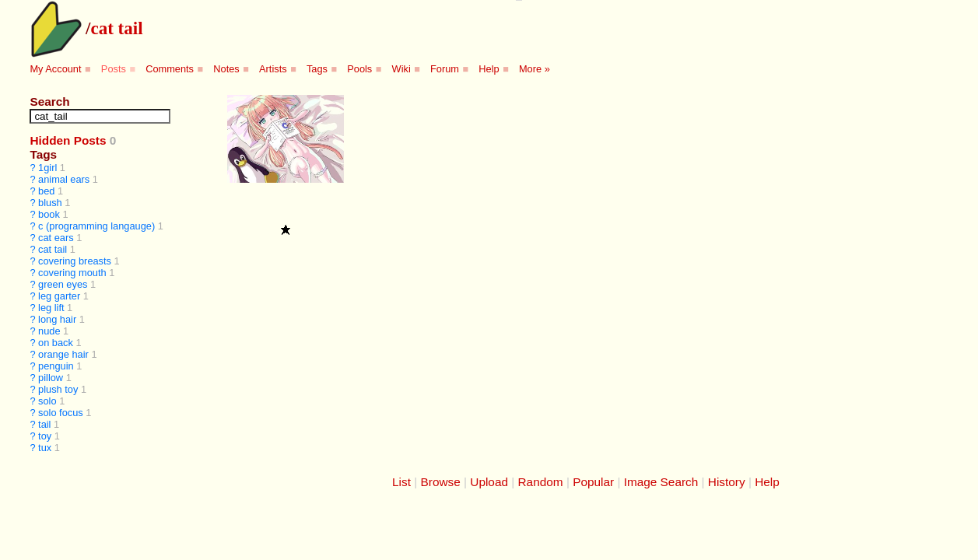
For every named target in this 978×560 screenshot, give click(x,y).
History (727, 482)
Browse (441, 482)
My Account (55, 69)
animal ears (64, 179)
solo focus (61, 413)
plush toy (58, 389)
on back (56, 343)
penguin (56, 366)
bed (46, 191)
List (401, 482)
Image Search (661, 482)
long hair (57, 319)
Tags (317, 69)
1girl (47, 168)
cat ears (56, 238)
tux (45, 448)
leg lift (51, 308)
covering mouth (72, 273)
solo (47, 401)
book (49, 214)
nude (49, 331)
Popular (593, 482)
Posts (114, 69)
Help (489, 69)
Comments (170, 69)
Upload (489, 482)
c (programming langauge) (96, 226)
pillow (51, 378)
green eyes (63, 284)
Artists (273, 69)
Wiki (401, 69)
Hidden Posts (68, 140)
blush (50, 203)
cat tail (116, 28)
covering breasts (75, 261)
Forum (445, 69)
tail (44, 424)
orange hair (63, 354)
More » (535, 69)
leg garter (59, 296)
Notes (226, 69)
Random (541, 482)
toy (45, 436)
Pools (359, 69)
